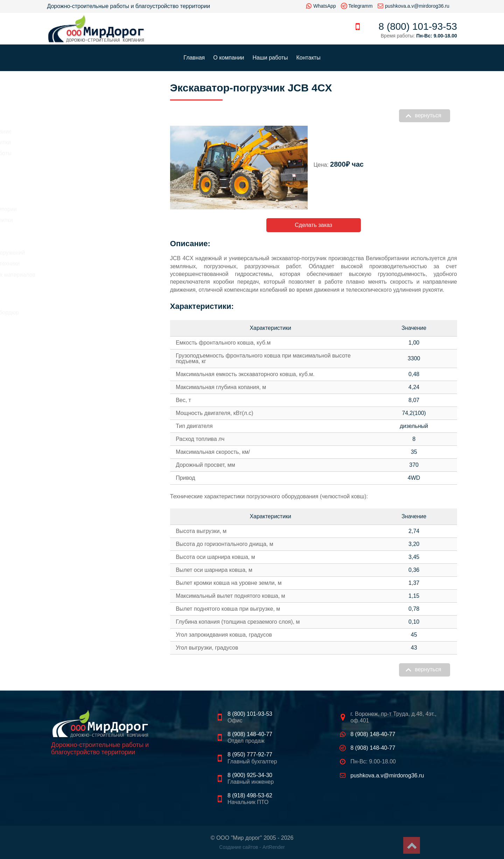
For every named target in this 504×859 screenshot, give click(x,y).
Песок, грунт (68, 304)
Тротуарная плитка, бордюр (88, 313)
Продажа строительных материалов (94, 275)
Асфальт (63, 286)
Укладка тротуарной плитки (83, 220)
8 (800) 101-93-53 (418, 26)
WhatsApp (325, 6)
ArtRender (274, 847)
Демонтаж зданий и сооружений (89, 253)
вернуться (428, 115)
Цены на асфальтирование (82, 131)
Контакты (309, 58)
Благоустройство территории (85, 209)
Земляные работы (71, 242)
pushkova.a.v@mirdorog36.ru (417, 6)
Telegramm (360, 6)
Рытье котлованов (71, 231)
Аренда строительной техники (86, 264)
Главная (194, 58)
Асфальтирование (71, 198)
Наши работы (270, 58)
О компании (229, 58)
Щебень (62, 295)
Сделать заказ (313, 225)
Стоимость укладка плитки (82, 142)
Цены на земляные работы (82, 153)
